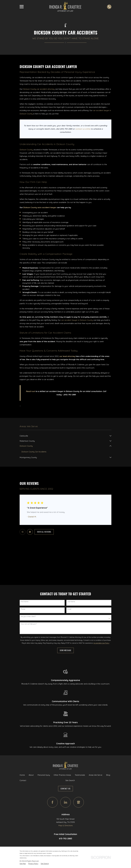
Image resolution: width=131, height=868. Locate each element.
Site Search (70, 781)
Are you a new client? (28, 617)
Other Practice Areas (62, 775)
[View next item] (30, 532)
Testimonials (80, 775)
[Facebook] (52, 802)
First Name (25, 602)
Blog (108, 775)
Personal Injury (44, 775)
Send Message (65, 650)
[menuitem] (64, 436)
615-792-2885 (65, 839)
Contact (23, 781)
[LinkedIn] (65, 802)
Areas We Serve (96, 775)
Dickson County (26, 150)
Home (22, 775)
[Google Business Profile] (79, 802)
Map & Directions (65, 826)
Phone (23, 609)
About (31, 775)
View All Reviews (44, 532)
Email (69, 609)
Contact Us (65, 789)
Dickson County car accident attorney (39, 89)
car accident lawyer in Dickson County (77, 320)
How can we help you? (29, 624)
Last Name (71, 602)
